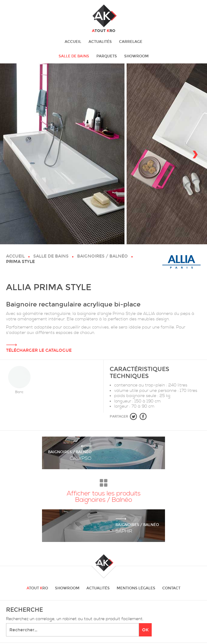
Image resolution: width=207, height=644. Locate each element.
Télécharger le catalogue (103, 344)
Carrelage (131, 42)
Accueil (73, 42)
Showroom (136, 56)
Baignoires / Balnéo (102, 256)
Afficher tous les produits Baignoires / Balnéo (104, 489)
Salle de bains (74, 56)
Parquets (107, 56)
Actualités (100, 42)
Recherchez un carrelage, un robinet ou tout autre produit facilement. (75, 619)
